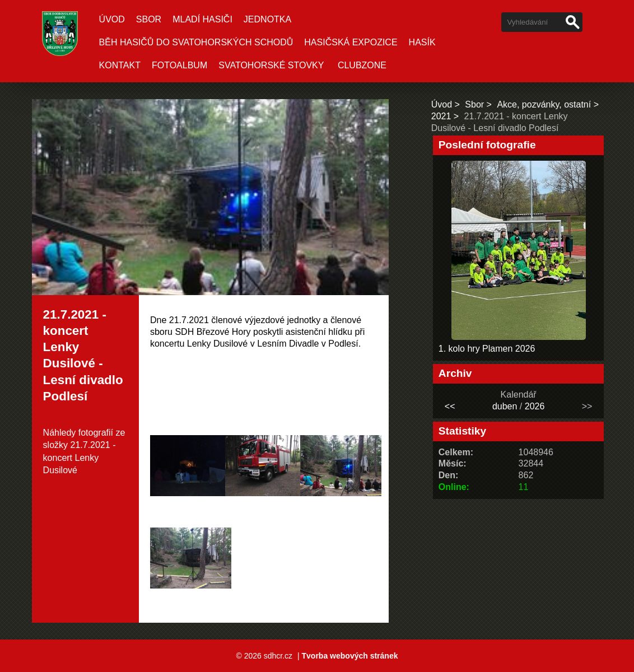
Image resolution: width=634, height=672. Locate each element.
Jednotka (267, 19)
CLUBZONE (362, 65)
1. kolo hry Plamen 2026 (487, 349)
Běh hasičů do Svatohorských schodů (196, 42)
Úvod (112, 19)
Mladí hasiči (202, 19)
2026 (535, 406)
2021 (441, 116)
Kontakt (120, 65)
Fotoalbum (180, 65)
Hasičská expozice (351, 42)
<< (450, 406)
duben (505, 406)
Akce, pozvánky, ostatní (544, 104)
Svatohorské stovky (271, 65)
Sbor (149, 19)
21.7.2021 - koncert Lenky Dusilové (80, 458)
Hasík (422, 42)
